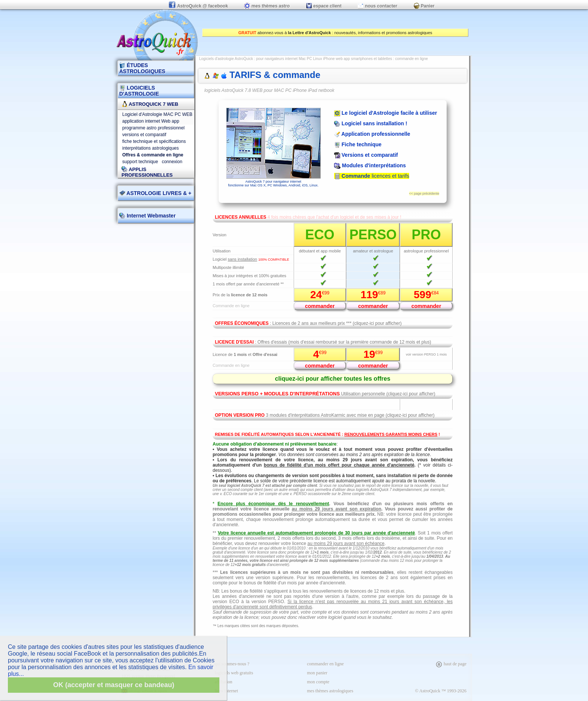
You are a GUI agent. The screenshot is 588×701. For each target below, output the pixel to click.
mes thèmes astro (267, 6)
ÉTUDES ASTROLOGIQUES (142, 68)
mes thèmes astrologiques (330, 691)
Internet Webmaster (150, 216)
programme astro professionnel (153, 128)
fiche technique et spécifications (154, 141)
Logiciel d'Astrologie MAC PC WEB (157, 114)
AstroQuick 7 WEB (150, 104)
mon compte (318, 682)
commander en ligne (325, 664)
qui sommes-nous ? (232, 664)
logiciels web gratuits (234, 673)
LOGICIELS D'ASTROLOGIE (139, 91)
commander (320, 306)
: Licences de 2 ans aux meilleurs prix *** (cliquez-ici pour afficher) (308, 323)
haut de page (451, 664)
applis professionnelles (147, 172)
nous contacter (377, 6)
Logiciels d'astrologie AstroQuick (226, 59)
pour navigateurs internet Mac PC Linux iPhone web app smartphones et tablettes (324, 59)
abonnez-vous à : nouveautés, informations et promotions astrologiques (335, 33)
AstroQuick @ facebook (199, 6)
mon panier (317, 673)
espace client (324, 6)
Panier (424, 6)
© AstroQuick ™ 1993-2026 (441, 691)
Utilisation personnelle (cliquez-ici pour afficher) (325, 394)
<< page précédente (424, 194)
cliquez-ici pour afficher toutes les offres (333, 379)
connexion (172, 162)
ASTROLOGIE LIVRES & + (155, 193)
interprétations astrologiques (151, 148)
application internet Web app (151, 121)
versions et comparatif (144, 135)
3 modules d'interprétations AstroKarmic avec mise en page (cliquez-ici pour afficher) (325, 415)
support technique (140, 162)
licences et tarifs (372, 176)
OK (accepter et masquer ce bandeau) (114, 685)
